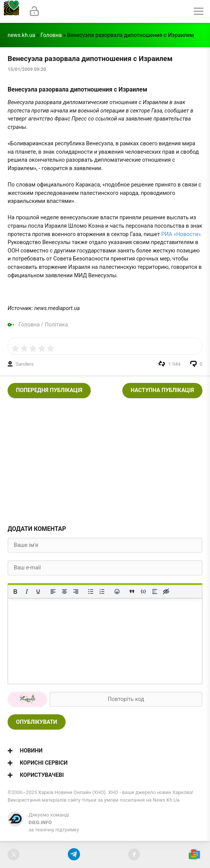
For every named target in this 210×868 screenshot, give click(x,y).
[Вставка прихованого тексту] (166, 592)
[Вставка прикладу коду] (143, 592)
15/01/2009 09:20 (27, 69)
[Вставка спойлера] (155, 592)
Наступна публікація (162, 390)
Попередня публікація (49, 390)
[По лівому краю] (53, 592)
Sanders (25, 364)
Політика (56, 325)
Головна (51, 35)
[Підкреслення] (38, 592)
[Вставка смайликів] (117, 592)
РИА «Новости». (182, 234)
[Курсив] (27, 592)
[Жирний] (15, 592)
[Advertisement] (105, 459)
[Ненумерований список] (91, 592)
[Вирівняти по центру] (64, 592)
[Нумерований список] (102, 592)
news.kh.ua (21, 35)
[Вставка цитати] (132, 592)
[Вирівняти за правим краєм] (76, 592)
